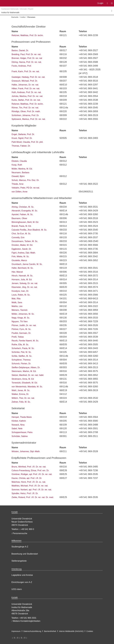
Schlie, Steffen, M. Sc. (22, 356)
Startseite (15, 17)
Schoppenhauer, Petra (22, 432)
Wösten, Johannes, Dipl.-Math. (26, 451)
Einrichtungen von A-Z (22, 582)
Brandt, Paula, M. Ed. (22, 226)
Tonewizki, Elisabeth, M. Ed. (25, 383)
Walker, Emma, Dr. (20, 394)
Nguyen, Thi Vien (20, 321)
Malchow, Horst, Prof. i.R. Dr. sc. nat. (29, 482)
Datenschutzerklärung (32, 631)
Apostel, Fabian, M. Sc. (22, 214)
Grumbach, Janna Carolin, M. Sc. (27, 264)
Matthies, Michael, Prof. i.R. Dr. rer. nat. (30, 486)
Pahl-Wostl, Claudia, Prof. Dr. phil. (27, 142)
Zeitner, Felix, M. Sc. (21, 402)
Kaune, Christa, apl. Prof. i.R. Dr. (27, 478)
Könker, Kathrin (19, 421)
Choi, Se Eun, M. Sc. (21, 234)
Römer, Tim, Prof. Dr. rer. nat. (25, 108)
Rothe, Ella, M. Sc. (20, 345)
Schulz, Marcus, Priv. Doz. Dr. (25, 180)
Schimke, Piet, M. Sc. (22, 352)
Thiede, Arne (18, 184)
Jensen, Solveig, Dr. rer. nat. (25, 283)
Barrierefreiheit (50, 631)
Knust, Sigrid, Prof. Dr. (22, 138)
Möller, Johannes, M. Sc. (23, 314)
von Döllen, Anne (20, 192)
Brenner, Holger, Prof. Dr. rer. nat (27, 58)
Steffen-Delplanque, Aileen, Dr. (26, 367)
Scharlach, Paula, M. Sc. (23, 348)
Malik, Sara (17, 302)
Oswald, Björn (18, 176)
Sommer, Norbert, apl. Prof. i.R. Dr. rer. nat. (32, 490)
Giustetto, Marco (19, 260)
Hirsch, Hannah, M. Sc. (22, 276)
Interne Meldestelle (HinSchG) (71, 631)
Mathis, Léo (17, 306)
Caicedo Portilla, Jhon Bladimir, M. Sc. (29, 230)
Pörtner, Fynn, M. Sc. (21, 329)
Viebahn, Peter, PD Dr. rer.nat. (26, 188)
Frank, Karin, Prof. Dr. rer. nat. (26, 71)
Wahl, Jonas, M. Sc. (21, 390)
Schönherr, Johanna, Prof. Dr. (25, 115)
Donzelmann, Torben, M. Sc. (25, 241)
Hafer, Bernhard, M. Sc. (23, 268)
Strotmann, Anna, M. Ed (23, 379)
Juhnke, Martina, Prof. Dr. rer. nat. (27, 96)
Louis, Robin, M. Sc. (21, 295)
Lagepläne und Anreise (22, 575)
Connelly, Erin (18, 237)
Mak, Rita (16, 299)
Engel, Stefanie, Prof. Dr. (23, 134)
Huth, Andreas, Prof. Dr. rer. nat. (27, 92)
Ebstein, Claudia (19, 161)
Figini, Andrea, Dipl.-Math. (24, 253)
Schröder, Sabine (20, 436)
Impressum (16, 631)
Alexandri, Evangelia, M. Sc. (25, 211)
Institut (23, 17)
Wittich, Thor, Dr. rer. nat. (23, 398)
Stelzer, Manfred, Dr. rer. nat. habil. (28, 375)
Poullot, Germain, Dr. (21, 333)
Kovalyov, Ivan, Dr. (20, 291)
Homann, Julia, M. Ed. (22, 280)
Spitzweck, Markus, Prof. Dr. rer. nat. (29, 119)
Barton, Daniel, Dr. (20, 50)
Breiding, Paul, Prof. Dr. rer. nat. (26, 54)
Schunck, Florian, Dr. (21, 364)
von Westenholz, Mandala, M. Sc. (27, 387)
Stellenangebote (19, 561)
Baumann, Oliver (19, 218)
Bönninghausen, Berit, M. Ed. (25, 222)
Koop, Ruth (17, 165)
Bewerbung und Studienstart (25, 554)
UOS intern (17, 589)
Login (100, 3)
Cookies (90, 631)
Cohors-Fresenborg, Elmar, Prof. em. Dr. (30, 470)
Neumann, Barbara (20, 172)
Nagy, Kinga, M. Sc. (21, 318)
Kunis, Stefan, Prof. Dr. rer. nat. (26, 100)
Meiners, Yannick (20, 310)
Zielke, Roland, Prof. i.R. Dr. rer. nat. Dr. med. (33, 497)
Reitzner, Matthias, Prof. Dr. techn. (28, 35)
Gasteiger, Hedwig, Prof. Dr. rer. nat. (28, 77)
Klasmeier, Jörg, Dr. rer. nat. (25, 287)
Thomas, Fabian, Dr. (21, 146)
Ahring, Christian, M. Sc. (23, 207)
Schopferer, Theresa (21, 360)
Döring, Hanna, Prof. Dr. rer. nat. (27, 62)
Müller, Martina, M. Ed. (22, 169)
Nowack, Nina (18, 425)
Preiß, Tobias (18, 337)
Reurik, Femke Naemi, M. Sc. (25, 341)
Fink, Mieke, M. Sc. (21, 256)
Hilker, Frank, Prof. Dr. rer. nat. (26, 88)
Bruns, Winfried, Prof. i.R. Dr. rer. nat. (29, 467)
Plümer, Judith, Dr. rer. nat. (24, 325)
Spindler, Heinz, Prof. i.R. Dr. (25, 493)
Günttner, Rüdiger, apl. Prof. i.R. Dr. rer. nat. (32, 474)
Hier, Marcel (17, 272)
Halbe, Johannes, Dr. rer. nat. (25, 85)
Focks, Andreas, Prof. (22, 66)
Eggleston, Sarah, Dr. (22, 249)
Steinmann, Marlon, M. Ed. (24, 371)
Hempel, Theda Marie (22, 417)
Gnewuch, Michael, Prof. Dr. (25, 81)
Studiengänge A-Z (20, 547)
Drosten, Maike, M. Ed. (22, 245)
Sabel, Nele (17, 429)
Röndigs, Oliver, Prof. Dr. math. (26, 111)
